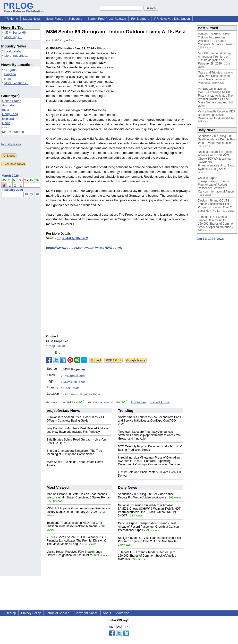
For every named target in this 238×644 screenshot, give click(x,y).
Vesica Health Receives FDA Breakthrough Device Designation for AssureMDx (74, 553)
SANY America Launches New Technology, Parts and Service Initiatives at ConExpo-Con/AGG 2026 (149, 421)
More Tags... (13, 37)
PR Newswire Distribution (172, 19)
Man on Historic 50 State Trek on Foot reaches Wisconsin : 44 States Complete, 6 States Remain (79, 496)
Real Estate (13, 51)
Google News (136, 360)
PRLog (102, 48)
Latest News (32, 19)
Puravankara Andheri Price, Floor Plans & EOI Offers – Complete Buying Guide (76, 419)
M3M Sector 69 (15, 32)
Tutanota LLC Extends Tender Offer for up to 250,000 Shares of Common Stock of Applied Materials (147, 556)
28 (26, 194)
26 (37, 194)
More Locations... (17, 83)
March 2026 (10, 176)
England (8, 119)
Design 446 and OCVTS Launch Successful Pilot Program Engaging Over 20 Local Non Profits (149, 540)
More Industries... (17, 56)
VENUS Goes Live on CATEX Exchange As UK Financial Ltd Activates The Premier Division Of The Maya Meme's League (77, 541)
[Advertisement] (155, 82)
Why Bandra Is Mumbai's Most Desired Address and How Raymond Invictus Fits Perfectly (77, 430)
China (6, 123)
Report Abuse (160, 402)
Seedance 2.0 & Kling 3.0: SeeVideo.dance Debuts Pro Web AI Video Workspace (146, 496)
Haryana (10, 74)
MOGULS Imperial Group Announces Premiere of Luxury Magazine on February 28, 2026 (79, 510)
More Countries (13, 132)
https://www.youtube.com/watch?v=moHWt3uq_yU (84, 248)
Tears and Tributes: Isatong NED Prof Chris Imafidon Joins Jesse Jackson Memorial (75, 524)
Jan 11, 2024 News (210, 239)
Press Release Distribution (24, 9)
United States (12, 101)
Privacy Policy (31, 613)
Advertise (123, 613)
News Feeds (54, 19)
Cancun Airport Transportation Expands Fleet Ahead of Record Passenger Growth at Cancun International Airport (149, 527)
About (107, 613)
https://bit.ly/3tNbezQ (72, 238)
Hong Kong (10, 114)
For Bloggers (140, 19)
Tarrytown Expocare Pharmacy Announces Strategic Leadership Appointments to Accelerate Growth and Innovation (149, 435)
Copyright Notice (86, 613)
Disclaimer (139, 402)
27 (32, 194)
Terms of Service (58, 613)
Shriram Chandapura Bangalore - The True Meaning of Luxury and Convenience (74, 452)
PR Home (11, 19)
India (7, 79)
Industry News (11, 144)
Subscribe (75, 19)
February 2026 (12, 190)
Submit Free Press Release (107, 19)
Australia (8, 105)
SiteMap (10, 613)
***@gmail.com (57, 346)
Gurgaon (11, 70)
